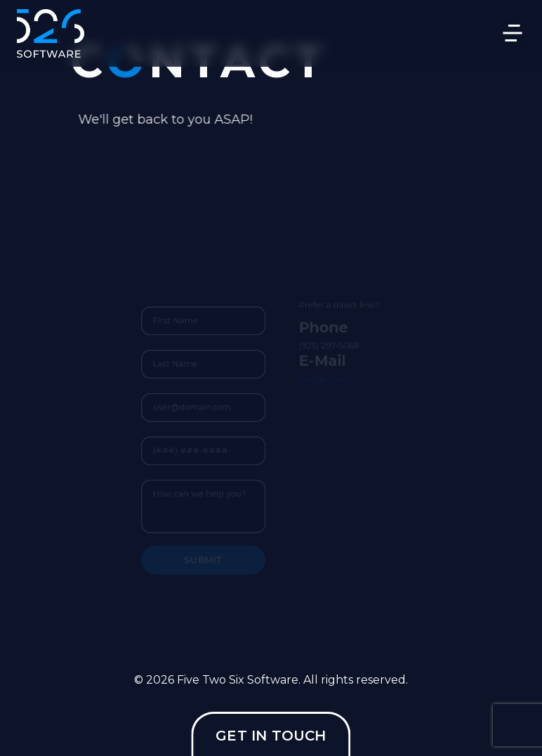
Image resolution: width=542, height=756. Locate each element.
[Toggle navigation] (513, 33)
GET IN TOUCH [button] (271, 736)
